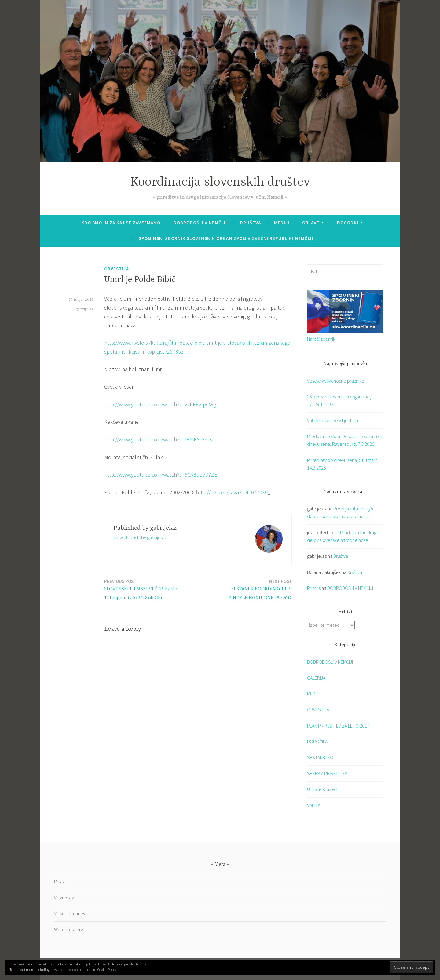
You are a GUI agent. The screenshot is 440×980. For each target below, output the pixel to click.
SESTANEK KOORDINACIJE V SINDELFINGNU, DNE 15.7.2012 (247, 589)
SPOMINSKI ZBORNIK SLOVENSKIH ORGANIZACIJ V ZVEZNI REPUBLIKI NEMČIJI (226, 238)
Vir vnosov (64, 898)
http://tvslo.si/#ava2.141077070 (232, 492)
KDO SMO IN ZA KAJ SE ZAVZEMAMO (121, 223)
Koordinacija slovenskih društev (220, 182)
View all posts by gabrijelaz (140, 537)
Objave (311, 223)
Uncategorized (322, 789)
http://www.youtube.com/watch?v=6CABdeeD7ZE (161, 475)
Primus (314, 588)
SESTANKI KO (320, 757)
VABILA (314, 805)
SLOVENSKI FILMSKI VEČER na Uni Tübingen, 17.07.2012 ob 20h (149, 589)
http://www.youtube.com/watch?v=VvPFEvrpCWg (160, 404)
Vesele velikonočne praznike (336, 381)
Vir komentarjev (70, 913)
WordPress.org (69, 929)
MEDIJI (313, 694)
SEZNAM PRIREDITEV (327, 774)
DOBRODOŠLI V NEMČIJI (200, 223)
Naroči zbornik (321, 339)
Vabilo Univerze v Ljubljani (333, 420)
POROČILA (317, 742)
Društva (250, 223)
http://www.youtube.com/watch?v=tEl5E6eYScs (158, 439)
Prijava (61, 882)
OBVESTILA (117, 269)
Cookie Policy (107, 969)
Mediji (282, 223)
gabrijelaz (84, 309)
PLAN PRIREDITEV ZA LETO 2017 (338, 726)
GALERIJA (316, 678)
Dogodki (348, 223)
